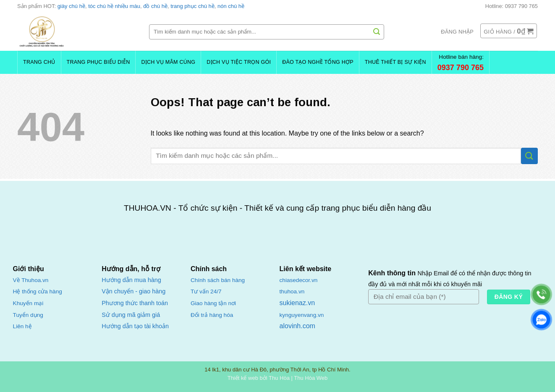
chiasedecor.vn (299, 280)
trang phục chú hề (192, 6)
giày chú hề (71, 6)
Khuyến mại (28, 303)
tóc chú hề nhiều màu (114, 6)
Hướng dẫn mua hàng (131, 280)
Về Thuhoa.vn (31, 280)
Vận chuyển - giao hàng (134, 291)
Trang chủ (39, 62)
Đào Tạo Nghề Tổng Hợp (318, 62)
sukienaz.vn (297, 303)
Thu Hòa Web (311, 378)
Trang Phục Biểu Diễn (98, 62)
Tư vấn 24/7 (206, 291)
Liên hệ (22, 326)
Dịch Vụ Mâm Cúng (168, 62)
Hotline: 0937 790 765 (512, 6)
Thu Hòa (279, 378)
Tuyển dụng (28, 315)
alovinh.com (297, 326)
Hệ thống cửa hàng (38, 291)
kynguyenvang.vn (302, 315)
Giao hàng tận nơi (213, 303)
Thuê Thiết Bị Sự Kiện (395, 62)
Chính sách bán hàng (218, 280)
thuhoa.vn (292, 291)
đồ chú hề (155, 6)
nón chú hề (231, 6)
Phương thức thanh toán (135, 303)
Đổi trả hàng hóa (212, 315)
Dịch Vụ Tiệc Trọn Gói (239, 62)
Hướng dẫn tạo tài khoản (135, 326)
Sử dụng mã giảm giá (131, 315)
